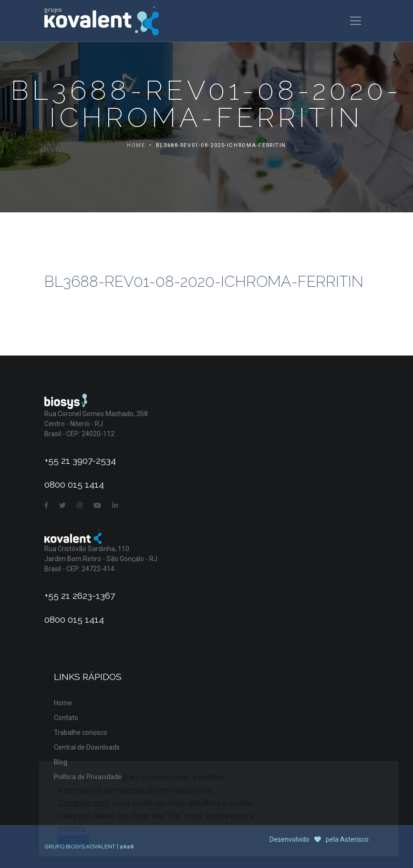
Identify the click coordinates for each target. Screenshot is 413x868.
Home (136, 145)
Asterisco (354, 839)
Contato (66, 718)
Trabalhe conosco (81, 732)
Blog (61, 762)
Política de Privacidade (88, 777)
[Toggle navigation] (356, 21)
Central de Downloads (87, 747)
